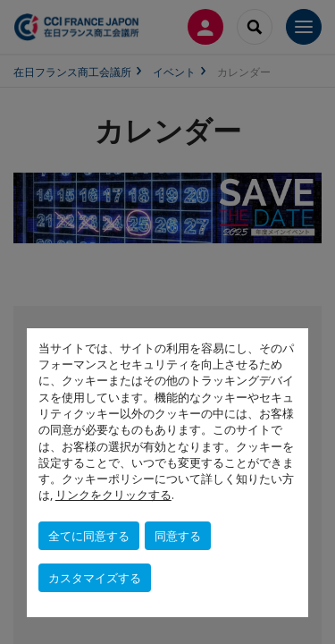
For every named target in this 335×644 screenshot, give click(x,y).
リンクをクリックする (113, 495)
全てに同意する (89, 536)
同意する (178, 536)
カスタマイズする (95, 578)
